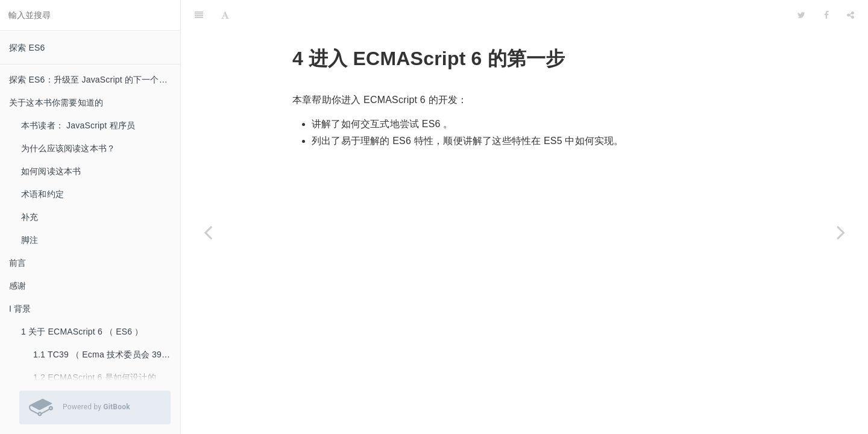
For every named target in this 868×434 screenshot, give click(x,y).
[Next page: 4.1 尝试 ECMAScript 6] (841, 232)
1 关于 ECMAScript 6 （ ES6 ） (82, 332)
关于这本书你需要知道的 (56, 102)
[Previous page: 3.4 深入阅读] (208, 232)
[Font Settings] (225, 15)
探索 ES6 (27, 48)
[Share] (851, 15)
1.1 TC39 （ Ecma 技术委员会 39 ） (103, 354)
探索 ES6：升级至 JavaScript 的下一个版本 (93, 80)
